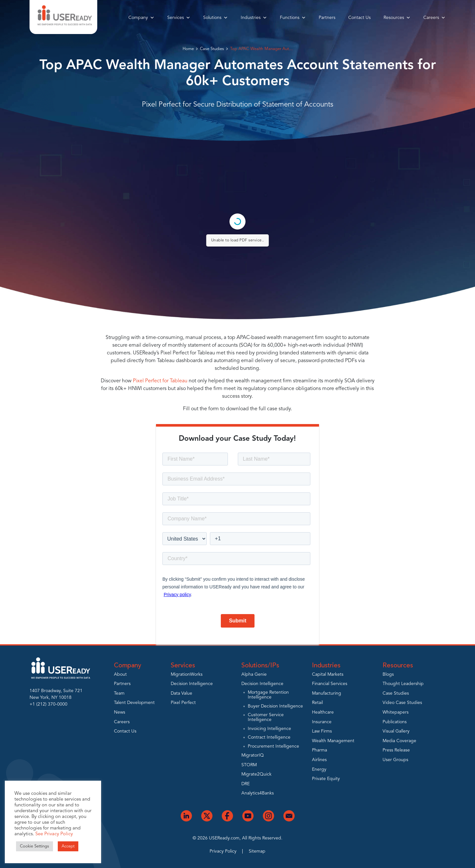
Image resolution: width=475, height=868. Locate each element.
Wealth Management (333, 741)
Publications (395, 722)
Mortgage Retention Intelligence (268, 695)
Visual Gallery (396, 731)
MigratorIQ (253, 755)
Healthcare (323, 712)
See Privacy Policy (54, 834)
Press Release (396, 750)
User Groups (395, 760)
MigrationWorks (187, 674)
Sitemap (257, 851)
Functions (293, 18)
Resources (397, 18)
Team (119, 693)
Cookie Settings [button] (35, 846)
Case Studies (212, 49)
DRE (246, 784)
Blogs (388, 674)
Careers (434, 18)
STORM (249, 765)
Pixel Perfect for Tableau (160, 381)
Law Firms (322, 731)
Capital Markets (328, 674)
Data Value (181, 693)
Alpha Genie (254, 674)
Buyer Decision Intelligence (275, 706)
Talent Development (134, 703)
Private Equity (326, 779)
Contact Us (359, 18)
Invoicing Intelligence (269, 729)
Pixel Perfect (183, 703)
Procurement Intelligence (273, 746)
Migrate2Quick (256, 774)
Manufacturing (327, 693)
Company (141, 18)
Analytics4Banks (258, 793)
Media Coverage (399, 741)
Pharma (320, 750)
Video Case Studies (402, 703)
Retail (317, 703)
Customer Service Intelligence (266, 717)
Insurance (322, 722)
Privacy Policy (223, 851)
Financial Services (330, 684)
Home (188, 49)
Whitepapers (396, 712)
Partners (327, 18)
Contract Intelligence (269, 737)
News (120, 712)
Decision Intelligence (192, 684)
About (120, 674)
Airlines (319, 760)
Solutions (216, 18)
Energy (319, 769)
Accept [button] (68, 846)
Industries (254, 18)
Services (179, 18)
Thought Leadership (403, 684)
